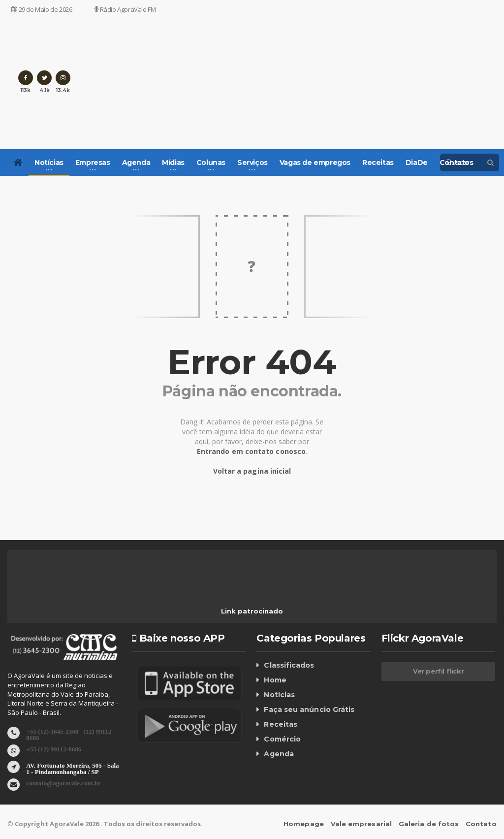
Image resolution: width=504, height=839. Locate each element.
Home (275, 680)
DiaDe (417, 162)
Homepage (305, 824)
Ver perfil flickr (438, 671)
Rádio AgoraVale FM (125, 9)
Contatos (457, 162)
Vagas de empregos (315, 162)
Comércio (282, 739)
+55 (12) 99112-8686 (53, 749)
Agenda (279, 754)
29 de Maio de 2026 (42, 9)
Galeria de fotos (429, 824)
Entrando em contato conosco (251, 451)
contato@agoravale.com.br (63, 783)
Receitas (378, 162)
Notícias (279, 695)
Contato (481, 824)
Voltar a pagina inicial (252, 471)
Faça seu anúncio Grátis (309, 710)
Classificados (288, 665)
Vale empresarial (362, 824)
